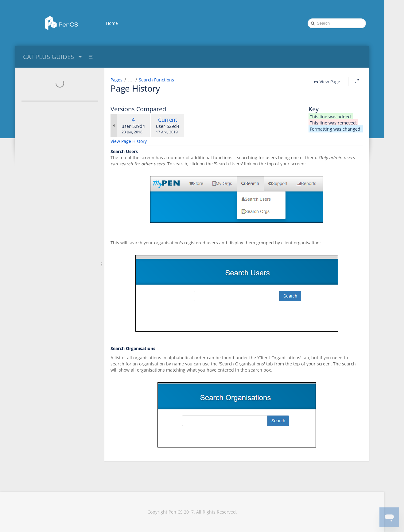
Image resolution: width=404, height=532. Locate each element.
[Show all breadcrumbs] (130, 80)
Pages (117, 80)
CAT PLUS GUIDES (53, 57)
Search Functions (156, 80)
